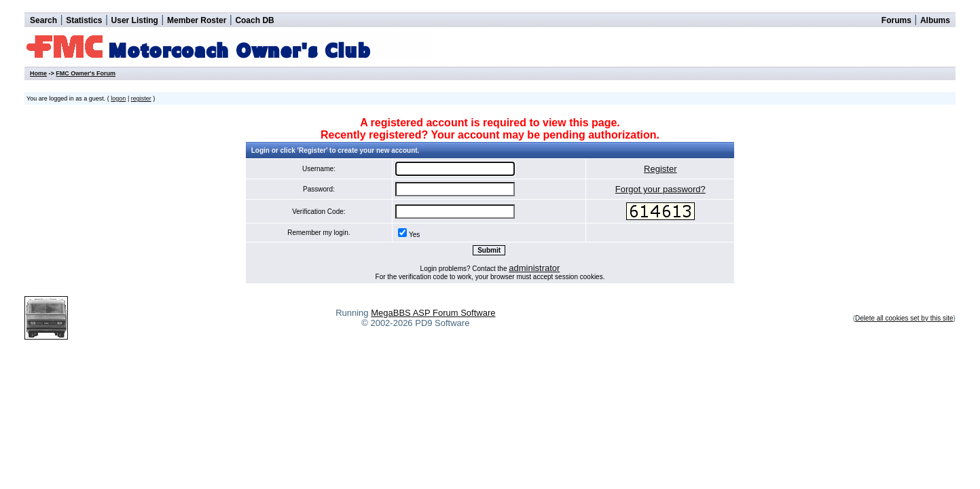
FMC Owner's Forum (86, 73)
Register (660, 169)
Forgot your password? (660, 189)
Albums (935, 20)
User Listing (135, 20)
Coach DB (254, 20)
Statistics (84, 20)
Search (43, 20)
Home (38, 73)
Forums (896, 20)
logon (118, 98)
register (141, 98)
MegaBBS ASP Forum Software (433, 313)
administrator (534, 268)
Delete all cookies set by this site (904, 318)
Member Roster (197, 20)
